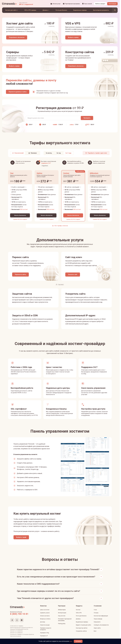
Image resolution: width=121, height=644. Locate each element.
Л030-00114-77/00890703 (16, 636)
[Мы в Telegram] (12, 623)
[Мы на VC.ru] (17, 623)
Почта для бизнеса (81, 619)
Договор (43, 625)
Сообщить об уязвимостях (101, 628)
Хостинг (78, 613)
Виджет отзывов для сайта (83, 628)
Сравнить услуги (45, 616)
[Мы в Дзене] (22, 623)
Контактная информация (101, 619)
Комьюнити (97, 625)
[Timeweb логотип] (9, 4)
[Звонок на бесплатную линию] (23, 617)
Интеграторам (62, 616)
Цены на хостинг (45, 613)
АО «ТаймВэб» (20, 629)
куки (71, 641)
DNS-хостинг (24, 210)
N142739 (26, 632)
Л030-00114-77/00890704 (16, 634)
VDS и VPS (79, 616)
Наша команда (98, 622)
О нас (95, 613)
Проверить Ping (45, 636)
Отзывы (96, 616)
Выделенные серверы (82, 625)
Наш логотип (62, 619)
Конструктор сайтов (82, 631)
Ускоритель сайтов (81, 634)
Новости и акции (45, 628)
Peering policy (62, 627)
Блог (95, 634)
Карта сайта (97, 631)
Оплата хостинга (45, 619)
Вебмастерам (62, 613)
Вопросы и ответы (45, 622)
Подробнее (45, 167)
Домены (78, 622)
